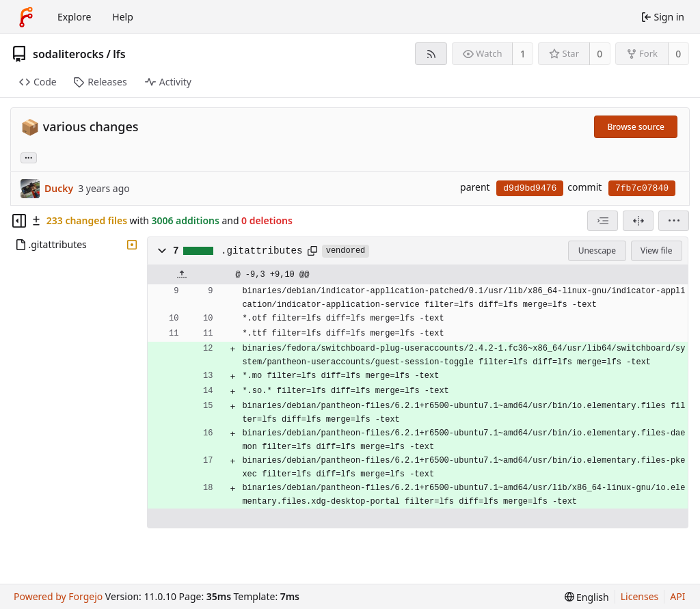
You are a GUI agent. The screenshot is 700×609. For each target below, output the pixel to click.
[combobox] (603, 221)
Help (123, 17)
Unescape (597, 251)
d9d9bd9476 (530, 188)
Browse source (636, 127)
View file (656, 251)
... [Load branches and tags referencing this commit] (29, 157)
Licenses (640, 596)
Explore (74, 17)
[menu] (674, 221)
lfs (119, 54)
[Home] (26, 17)
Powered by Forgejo (58, 596)
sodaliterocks (68, 54)
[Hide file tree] (19, 221)
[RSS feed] (431, 54)
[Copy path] (312, 251)
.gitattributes (262, 251)
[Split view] (638, 221)
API (677, 596)
